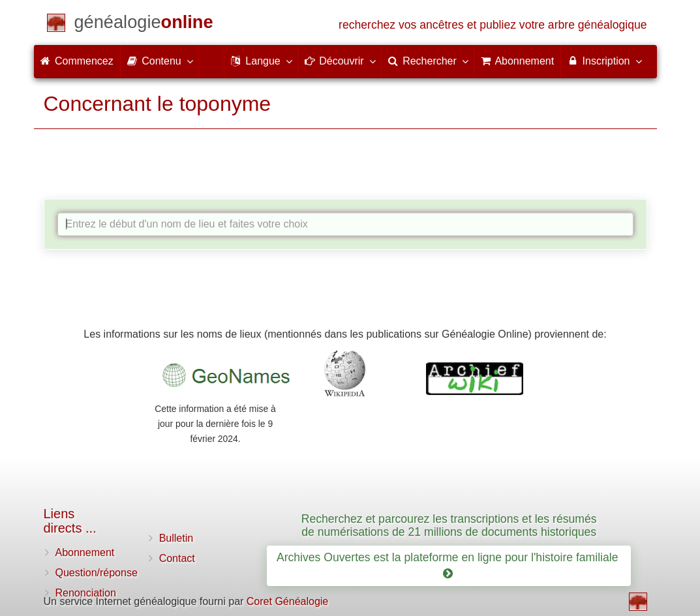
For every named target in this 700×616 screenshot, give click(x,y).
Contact (177, 558)
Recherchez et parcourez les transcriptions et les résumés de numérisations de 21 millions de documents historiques (449, 525)
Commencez (77, 61)
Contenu (160, 61)
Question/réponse (97, 573)
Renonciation (86, 593)
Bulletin (176, 538)
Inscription (604, 61)
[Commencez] (144, 24)
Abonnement (85, 552)
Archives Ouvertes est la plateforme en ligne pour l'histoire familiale (449, 565)
